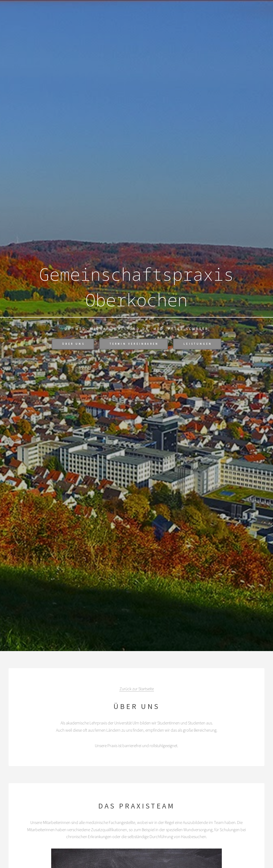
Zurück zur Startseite (137, 689)
